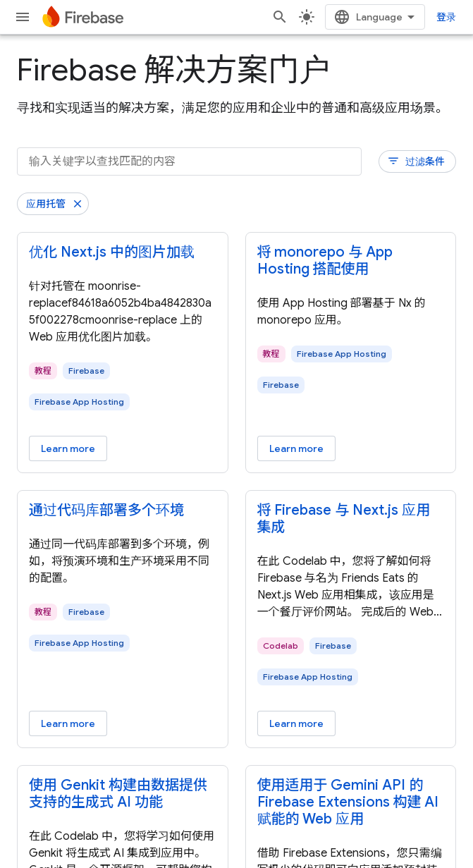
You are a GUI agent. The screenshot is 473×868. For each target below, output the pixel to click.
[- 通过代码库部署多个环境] (123, 511)
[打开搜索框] (280, 17)
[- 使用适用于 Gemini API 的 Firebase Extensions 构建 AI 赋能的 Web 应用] (351, 802)
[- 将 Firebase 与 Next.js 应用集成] (351, 519)
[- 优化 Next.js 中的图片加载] (123, 252)
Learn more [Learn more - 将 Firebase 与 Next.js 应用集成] (296, 723)
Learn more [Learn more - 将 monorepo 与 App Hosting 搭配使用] (296, 448)
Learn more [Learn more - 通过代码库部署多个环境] (68, 723)
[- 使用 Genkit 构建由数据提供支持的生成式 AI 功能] (123, 794)
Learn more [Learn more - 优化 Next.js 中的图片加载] (68, 448)
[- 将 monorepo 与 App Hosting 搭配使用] (351, 261)
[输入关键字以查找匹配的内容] (189, 161)
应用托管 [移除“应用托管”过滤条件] (46, 204)
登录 (446, 17)
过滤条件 (416, 161)
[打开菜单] (23, 17)
